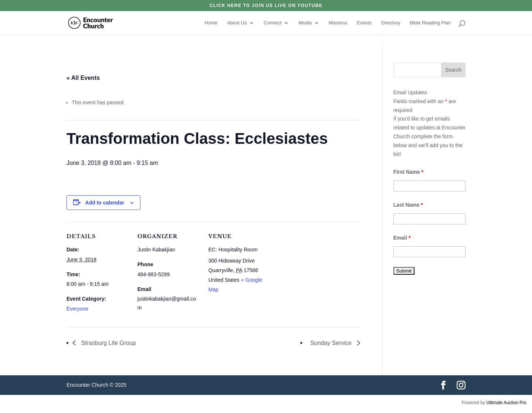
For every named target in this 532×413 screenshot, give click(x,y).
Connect (273, 23)
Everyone (77, 309)
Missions (338, 23)
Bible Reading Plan (430, 23)
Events (364, 23)
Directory (391, 23)
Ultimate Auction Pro (506, 403)
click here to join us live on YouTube (266, 6)
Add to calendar (105, 203)
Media (305, 23)
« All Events (83, 78)
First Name (409, 172)
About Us (237, 23)
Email (402, 238)
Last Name (408, 205)
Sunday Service (332, 343)
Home (211, 23)
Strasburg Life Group (108, 343)
